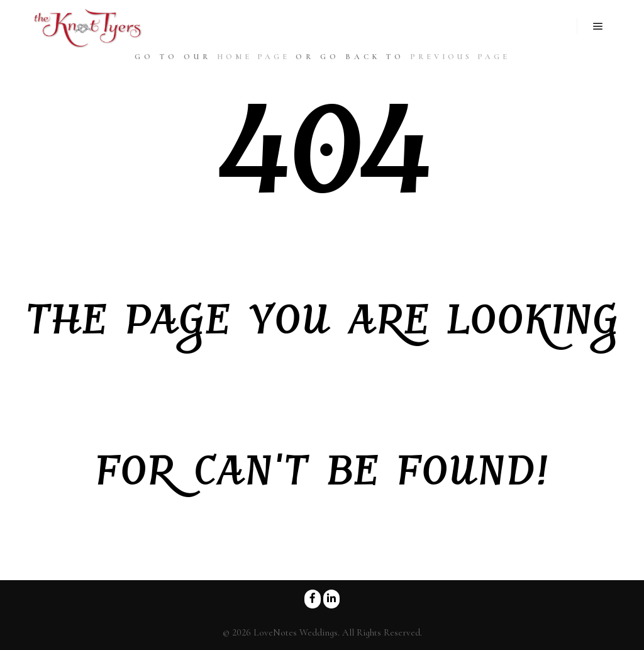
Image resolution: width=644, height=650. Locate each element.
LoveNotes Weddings (296, 632)
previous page (460, 57)
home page (253, 57)
